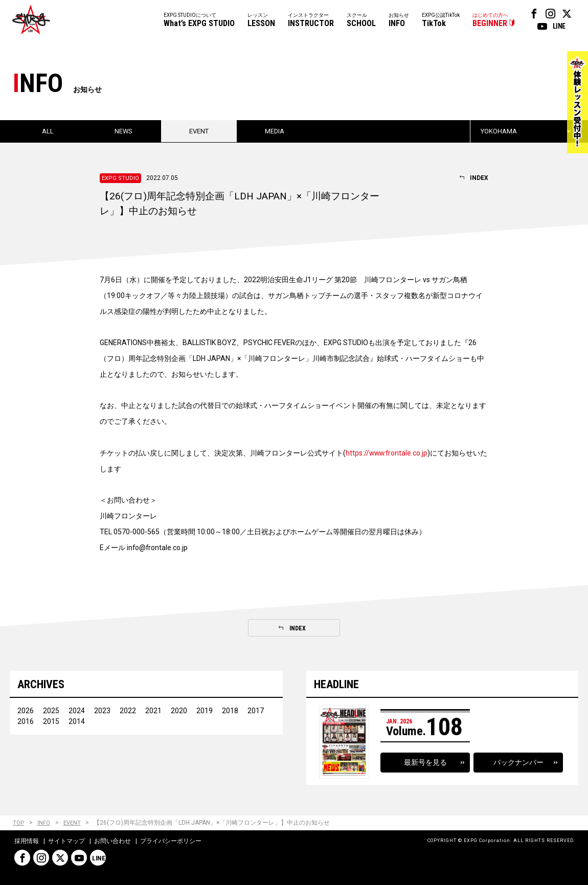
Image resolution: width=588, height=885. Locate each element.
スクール (361, 21)
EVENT (73, 823)
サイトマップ (66, 841)
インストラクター (311, 21)
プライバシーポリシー (171, 841)
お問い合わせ (112, 841)
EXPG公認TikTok (441, 21)
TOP (19, 823)
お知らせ (399, 21)
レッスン (261, 21)
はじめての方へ (490, 21)
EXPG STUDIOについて (199, 21)
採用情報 (27, 841)
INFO (44, 823)
